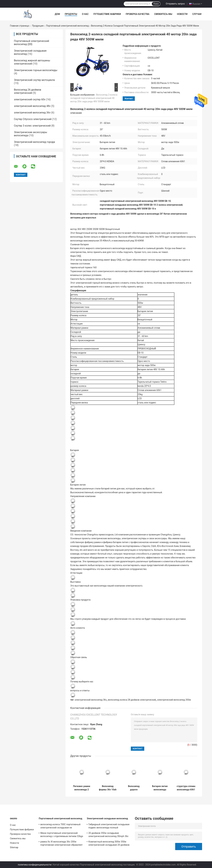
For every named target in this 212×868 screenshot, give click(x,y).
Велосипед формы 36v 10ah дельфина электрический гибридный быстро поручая (108, 788)
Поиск (156, 4)
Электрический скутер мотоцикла (34, 80)
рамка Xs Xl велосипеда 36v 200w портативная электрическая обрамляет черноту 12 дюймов (61, 844)
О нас (85, 14)
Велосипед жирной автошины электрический (32, 62)
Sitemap (14, 847)
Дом (57, 14)
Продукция (38, 26)
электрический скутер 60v (30, 99)
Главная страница (19, 26)
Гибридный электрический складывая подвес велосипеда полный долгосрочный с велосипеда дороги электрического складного (109, 826)
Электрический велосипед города (34, 142)
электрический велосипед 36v (32, 113)
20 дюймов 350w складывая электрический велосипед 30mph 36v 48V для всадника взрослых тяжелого (109, 835)
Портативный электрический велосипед (67, 26)
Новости (182, 14)
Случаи (197, 14)
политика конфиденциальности (35, 865)
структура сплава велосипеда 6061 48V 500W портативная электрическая (186, 788)
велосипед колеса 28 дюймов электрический (132, 700)
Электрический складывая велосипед (107, 818)
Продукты (71, 14)
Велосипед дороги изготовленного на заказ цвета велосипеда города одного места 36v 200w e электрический (134, 788)
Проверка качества (138, 14)
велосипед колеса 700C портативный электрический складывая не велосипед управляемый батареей (60, 826)
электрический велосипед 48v (32, 106)
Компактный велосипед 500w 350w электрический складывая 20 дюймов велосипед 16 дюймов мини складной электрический (109, 844)
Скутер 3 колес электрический (32, 126)
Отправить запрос (175, 4)
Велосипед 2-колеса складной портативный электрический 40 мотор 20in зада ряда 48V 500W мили (94, 98)
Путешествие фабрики (107, 14)
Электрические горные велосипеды (36, 70)
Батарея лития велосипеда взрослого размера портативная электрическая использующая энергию (160, 788)
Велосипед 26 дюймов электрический (28, 91)
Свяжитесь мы (163, 14)
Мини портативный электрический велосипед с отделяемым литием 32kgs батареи (62, 835)
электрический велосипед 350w (174, 700)
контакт (129, 98)
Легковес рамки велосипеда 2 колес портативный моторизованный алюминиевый (82, 788)
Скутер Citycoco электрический (33, 119)
